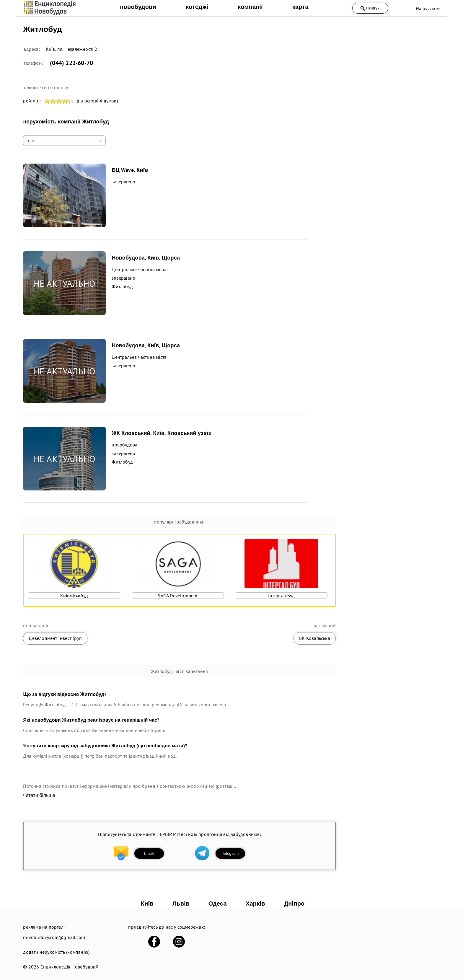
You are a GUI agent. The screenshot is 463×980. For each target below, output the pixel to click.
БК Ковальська (315, 638)
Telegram (230, 853)
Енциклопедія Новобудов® (70, 967)
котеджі (197, 7)
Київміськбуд (74, 596)
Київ (147, 904)
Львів (181, 904)
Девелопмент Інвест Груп (55, 638)
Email (149, 853)
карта (300, 7)
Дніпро (294, 904)
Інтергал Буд (281, 596)
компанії (250, 7)
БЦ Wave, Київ (130, 170)
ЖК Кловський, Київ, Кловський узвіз (161, 433)
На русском (428, 8)
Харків (255, 904)
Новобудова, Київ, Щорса (146, 258)
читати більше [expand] (39, 795)
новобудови (138, 7)
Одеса (218, 904)
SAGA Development (178, 596)
